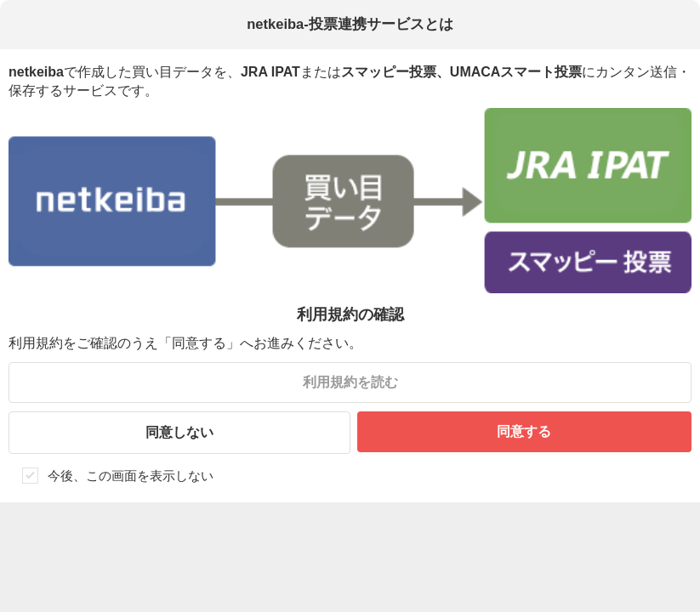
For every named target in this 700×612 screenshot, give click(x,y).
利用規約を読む (350, 382)
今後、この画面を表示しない (131, 476)
